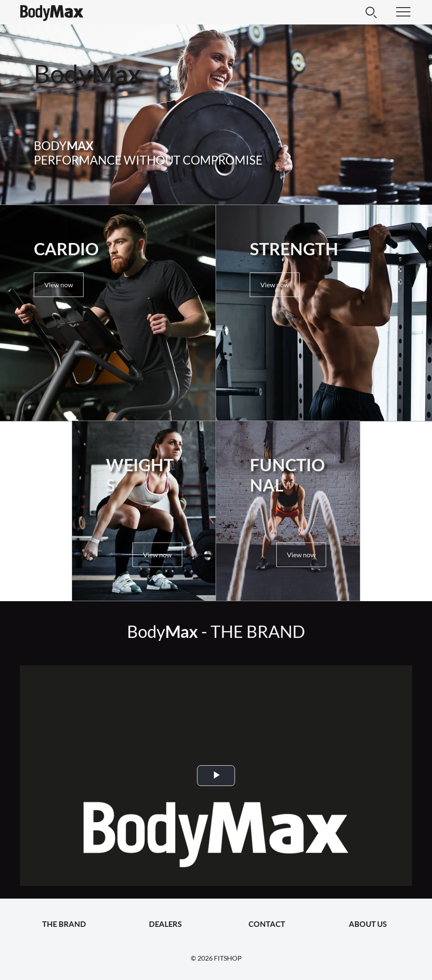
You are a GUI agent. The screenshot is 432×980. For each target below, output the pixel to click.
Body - (216, 632)
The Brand (64, 924)
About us (368, 924)
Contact (267, 924)
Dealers (165, 924)
